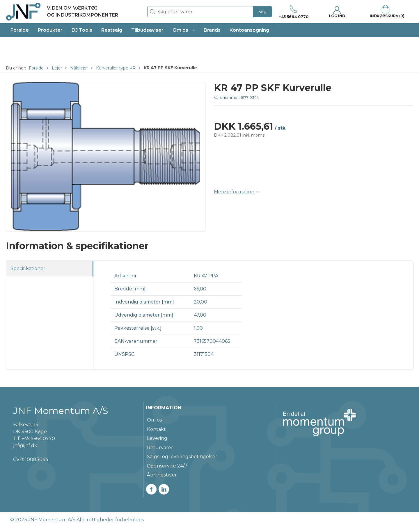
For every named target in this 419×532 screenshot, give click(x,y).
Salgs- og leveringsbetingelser (182, 457)
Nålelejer (79, 68)
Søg (262, 12)
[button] (184, 30)
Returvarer (160, 448)
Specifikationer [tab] (28, 268)
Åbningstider (162, 475)
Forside (36, 68)
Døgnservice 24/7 (167, 466)
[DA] (62, 12)
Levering (157, 438)
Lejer (57, 68)
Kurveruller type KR (116, 68)
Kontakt (156, 429)
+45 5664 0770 (38, 439)
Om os (154, 420)
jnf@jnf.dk (25, 446)
